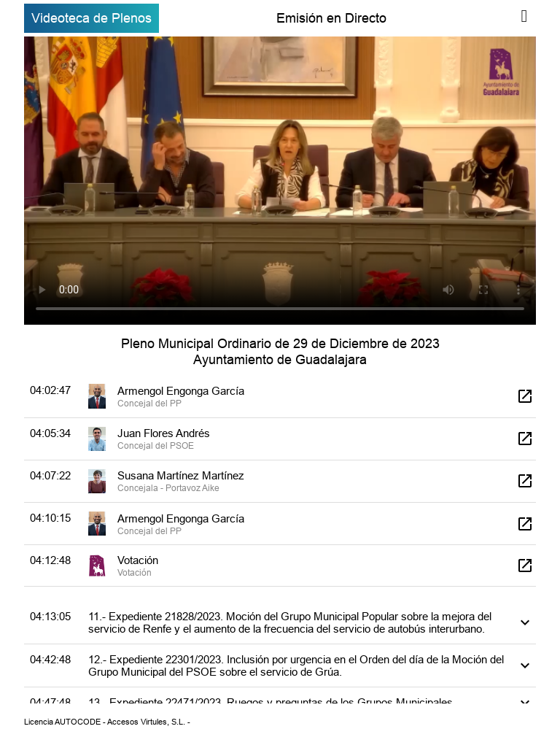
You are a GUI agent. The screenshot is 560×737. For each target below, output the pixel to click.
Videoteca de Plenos (92, 18)
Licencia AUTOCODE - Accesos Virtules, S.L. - (107, 722)
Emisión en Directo (331, 18)
